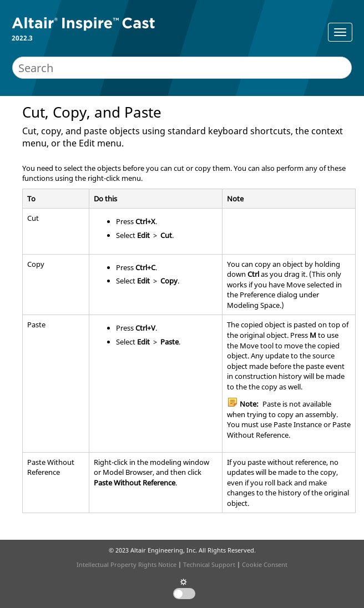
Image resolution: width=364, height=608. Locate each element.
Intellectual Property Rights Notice (127, 564)
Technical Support (209, 564)
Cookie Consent (265, 564)
